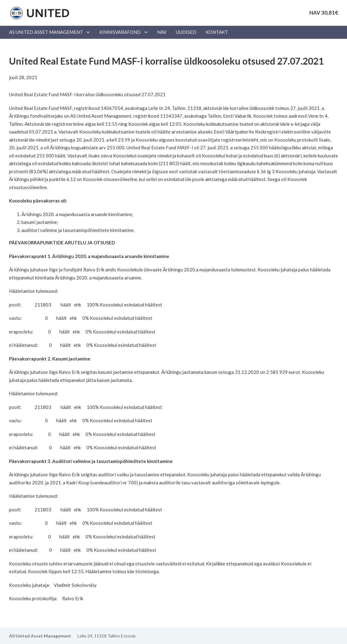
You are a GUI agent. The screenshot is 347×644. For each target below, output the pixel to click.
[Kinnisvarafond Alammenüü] (146, 32)
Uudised (186, 32)
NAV (162, 32)
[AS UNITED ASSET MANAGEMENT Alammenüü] (88, 32)
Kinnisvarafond (120, 32)
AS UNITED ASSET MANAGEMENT (46, 32)
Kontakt (217, 32)
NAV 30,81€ (324, 13)
